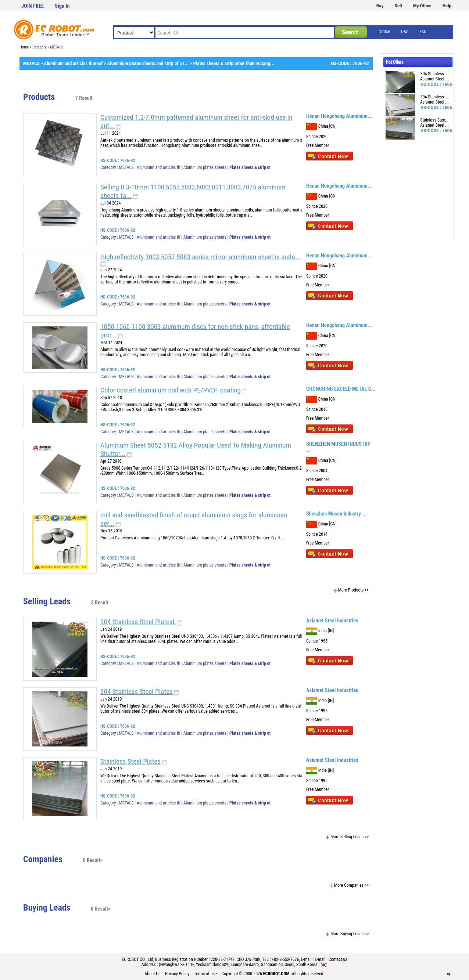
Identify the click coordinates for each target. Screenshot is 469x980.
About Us (152, 974)
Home (24, 47)
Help (447, 6)
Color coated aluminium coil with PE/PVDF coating (171, 390)
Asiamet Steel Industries (332, 621)
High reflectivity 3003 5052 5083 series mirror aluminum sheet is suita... (201, 257)
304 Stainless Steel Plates (137, 692)
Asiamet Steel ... (434, 79)
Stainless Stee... (435, 120)
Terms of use (205, 974)
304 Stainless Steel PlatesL (138, 622)
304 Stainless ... (434, 74)
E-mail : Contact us (331, 959)
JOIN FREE (33, 6)
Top (448, 974)
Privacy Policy (177, 974)
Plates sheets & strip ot (250, 167)
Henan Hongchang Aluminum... (339, 116)
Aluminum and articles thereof (73, 63)
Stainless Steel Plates (130, 761)
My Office (422, 6)
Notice (384, 32)
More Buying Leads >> (347, 934)
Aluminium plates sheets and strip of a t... (148, 63)
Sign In (62, 6)
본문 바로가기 (0, 0)
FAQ (423, 32)
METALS (31, 63)
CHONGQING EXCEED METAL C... (341, 389)
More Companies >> (349, 885)
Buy (380, 6)
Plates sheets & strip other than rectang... (234, 63)
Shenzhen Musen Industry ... (336, 514)
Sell (398, 6)
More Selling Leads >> (347, 837)
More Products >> (351, 590)
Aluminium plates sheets (205, 167)
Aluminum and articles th (158, 167)
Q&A (405, 32)
